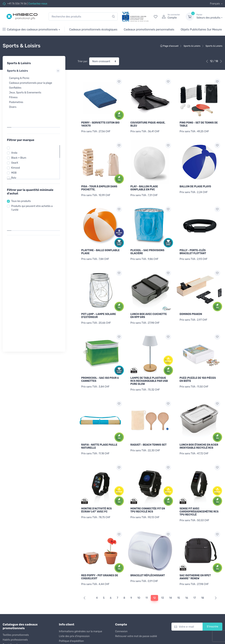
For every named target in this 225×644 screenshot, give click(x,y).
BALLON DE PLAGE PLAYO (195, 185)
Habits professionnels (15, 628)
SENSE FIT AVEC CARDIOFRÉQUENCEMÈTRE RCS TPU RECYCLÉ (199, 503)
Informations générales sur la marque (81, 619)
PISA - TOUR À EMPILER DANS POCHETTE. (99, 187)
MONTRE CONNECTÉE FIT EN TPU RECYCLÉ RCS (148, 501)
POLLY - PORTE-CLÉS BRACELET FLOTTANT (193, 249)
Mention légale (124, 641)
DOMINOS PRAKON (191, 310)
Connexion (121, 619)
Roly (15, 159)
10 (139, 586)
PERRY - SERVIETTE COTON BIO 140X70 (100, 124)
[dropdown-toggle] (190, 17)
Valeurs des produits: (209, 16)
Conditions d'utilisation (72, 639)
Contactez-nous (38, 4)
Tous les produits (22, 182)
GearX (16, 144)
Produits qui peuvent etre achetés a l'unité (33, 189)
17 (195, 586)
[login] (171, 17)
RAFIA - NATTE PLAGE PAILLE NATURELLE (99, 439)
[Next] (215, 586)
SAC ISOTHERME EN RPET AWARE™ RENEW (195, 567)
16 (187, 586)
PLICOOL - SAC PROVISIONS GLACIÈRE (147, 249)
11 (147, 586)
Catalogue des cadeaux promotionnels (30, 29)
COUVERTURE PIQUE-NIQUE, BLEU (148, 124)
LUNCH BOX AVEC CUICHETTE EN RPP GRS (149, 311)
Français (215, 4)
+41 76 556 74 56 (17, 4)
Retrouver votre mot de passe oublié (136, 624)
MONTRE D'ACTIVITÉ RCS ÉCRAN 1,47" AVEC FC (96, 501)
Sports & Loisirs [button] (34, 71)
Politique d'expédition (71, 629)
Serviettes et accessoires (17, 633)
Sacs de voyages (12, 638)
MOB (15, 154)
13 (162, 586)
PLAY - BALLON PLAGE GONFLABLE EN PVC (144, 187)
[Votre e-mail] (187, 615)
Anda (15, 134)
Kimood (17, 149)
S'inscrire (212, 615)
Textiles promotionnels (16, 623)
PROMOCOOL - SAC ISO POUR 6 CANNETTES (100, 374)
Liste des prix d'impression (74, 624)
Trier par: (83, 61)
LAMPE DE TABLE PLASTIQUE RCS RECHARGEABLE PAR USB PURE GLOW (149, 375)
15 (179, 586)
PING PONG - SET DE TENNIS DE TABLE (199, 124)
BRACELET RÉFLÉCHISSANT (148, 565)
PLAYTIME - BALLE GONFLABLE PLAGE (100, 249)
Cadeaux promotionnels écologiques (93, 29)
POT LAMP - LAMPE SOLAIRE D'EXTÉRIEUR (99, 311)
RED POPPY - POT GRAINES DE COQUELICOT (100, 567)
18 (203, 586)
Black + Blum (20, 139)
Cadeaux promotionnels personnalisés (149, 29)
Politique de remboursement (75, 634)
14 (171, 586)
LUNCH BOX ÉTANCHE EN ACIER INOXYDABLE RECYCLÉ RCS (199, 439)
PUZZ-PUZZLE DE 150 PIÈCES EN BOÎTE (198, 374)
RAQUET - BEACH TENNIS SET (149, 438)
